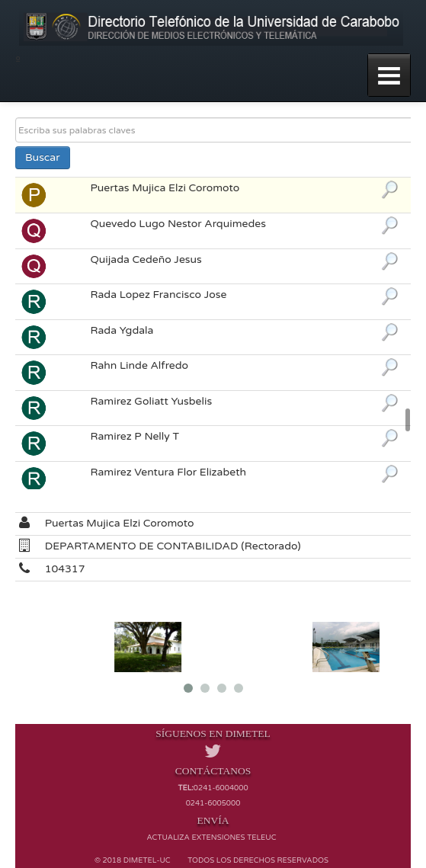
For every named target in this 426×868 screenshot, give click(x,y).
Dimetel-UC (147, 860)
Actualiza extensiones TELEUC (211, 838)
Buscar (43, 157)
